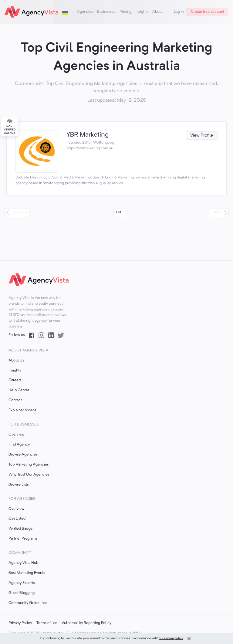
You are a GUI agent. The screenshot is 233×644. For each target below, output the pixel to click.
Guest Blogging (22, 593)
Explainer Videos (22, 410)
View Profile (202, 136)
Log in (179, 12)
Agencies (85, 12)
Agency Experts (22, 583)
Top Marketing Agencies (29, 465)
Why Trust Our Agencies (29, 475)
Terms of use (47, 623)
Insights (142, 12)
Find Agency (19, 445)
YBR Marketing (88, 135)
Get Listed (17, 519)
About (157, 12)
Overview (16, 435)
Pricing (125, 12)
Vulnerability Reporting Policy (86, 623)
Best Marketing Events (27, 573)
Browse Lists (19, 485)
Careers (15, 380)
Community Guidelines (28, 603)
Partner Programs (23, 539)
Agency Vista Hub (23, 563)
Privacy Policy (20, 623)
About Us (16, 361)
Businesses (106, 12)
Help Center (19, 390)
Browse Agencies (23, 455)
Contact (15, 400)
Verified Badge (20, 529)
